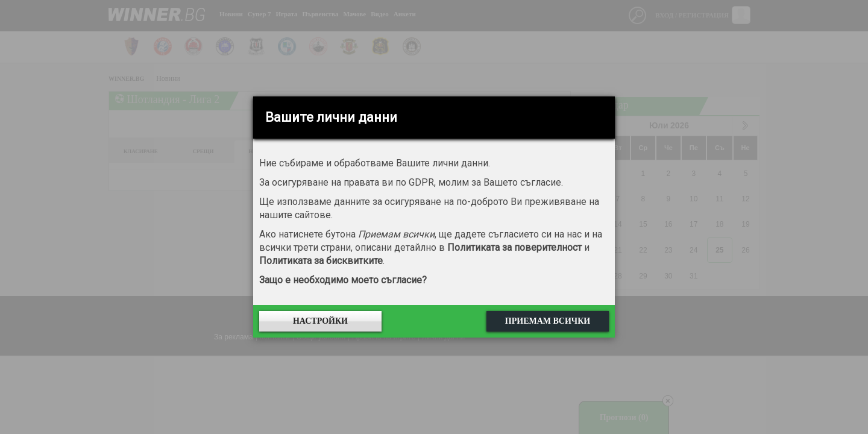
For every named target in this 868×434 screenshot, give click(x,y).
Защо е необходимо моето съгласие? (343, 280)
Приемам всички (548, 321)
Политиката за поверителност (514, 247)
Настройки (320, 321)
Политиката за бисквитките (321, 261)
